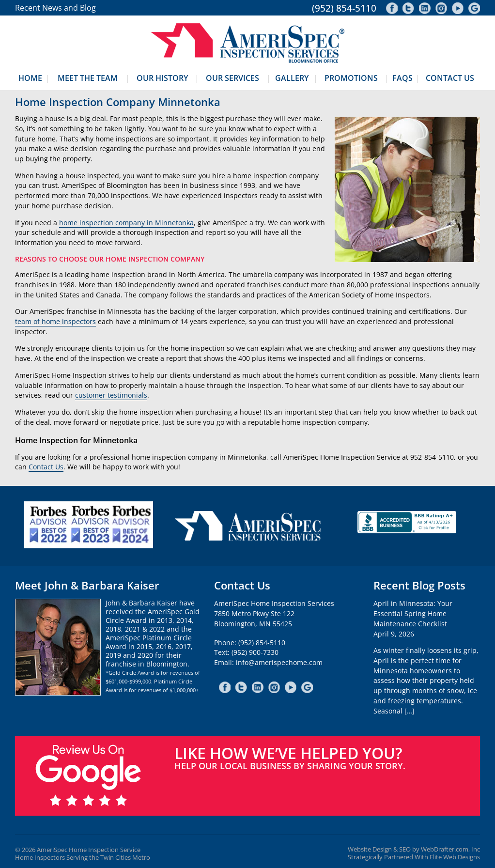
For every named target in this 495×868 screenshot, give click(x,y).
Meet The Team (88, 78)
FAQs (402, 78)
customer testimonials (111, 395)
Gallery (292, 78)
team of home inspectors (55, 321)
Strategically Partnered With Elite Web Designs (414, 857)
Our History (162, 78)
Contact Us (450, 78)
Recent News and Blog (55, 8)
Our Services (232, 78)
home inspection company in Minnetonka (126, 223)
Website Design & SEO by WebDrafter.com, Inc (414, 849)
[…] (410, 711)
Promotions (351, 78)
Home (30, 78)
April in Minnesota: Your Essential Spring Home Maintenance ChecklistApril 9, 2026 (413, 618)
